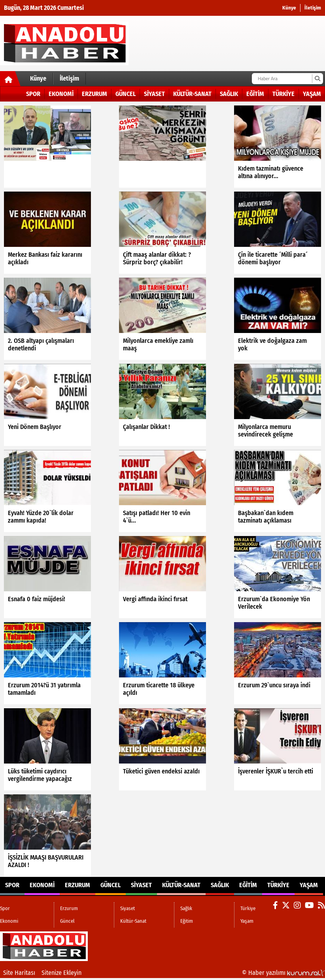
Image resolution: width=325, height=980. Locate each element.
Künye (289, 8)
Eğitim (255, 94)
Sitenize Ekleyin (61, 973)
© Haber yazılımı (283, 973)
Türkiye (283, 94)
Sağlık (229, 94)
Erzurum (94, 94)
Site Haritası (19, 973)
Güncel (126, 94)
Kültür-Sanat (192, 94)
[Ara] (317, 79)
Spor (33, 94)
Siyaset (154, 94)
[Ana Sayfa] (10, 80)
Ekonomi (61, 94)
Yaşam (312, 94)
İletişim (313, 8)
